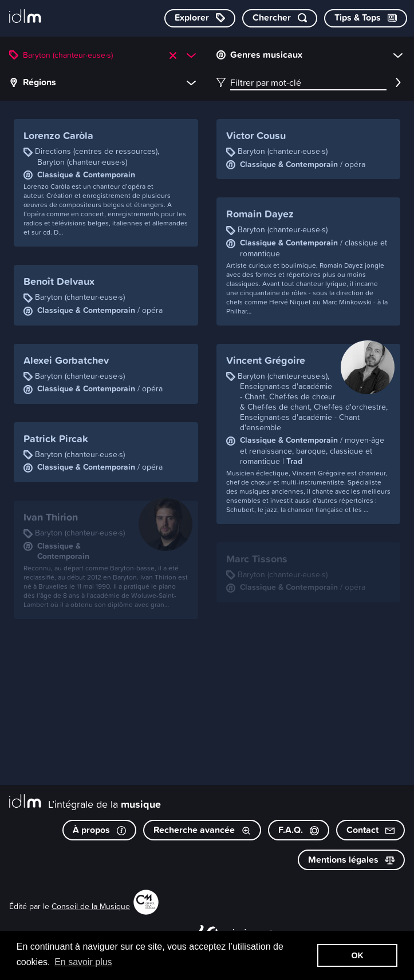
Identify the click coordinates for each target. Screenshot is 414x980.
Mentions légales (351, 860)
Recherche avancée (202, 830)
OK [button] (357, 955)
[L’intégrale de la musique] (25, 17)
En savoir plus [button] (83, 962)
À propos (99, 830)
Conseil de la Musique (91, 906)
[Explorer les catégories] (200, 18)
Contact (370, 830)
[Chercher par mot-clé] (280, 18)
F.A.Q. (299, 830)
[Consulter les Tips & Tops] (366, 18)
